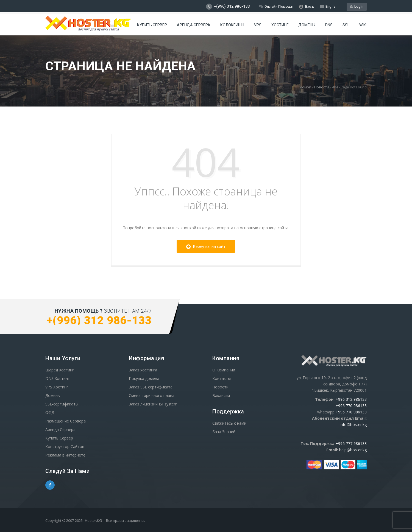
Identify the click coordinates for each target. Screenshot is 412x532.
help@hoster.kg (353, 450)
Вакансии (221, 395)
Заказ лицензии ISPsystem (153, 404)
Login (357, 6)
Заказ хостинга (143, 370)
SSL (346, 25)
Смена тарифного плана (152, 395)
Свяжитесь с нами (229, 423)
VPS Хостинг (57, 387)
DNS (329, 25)
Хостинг (280, 25)
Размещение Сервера (66, 421)
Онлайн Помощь (276, 6)
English (329, 6)
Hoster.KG (93, 520)
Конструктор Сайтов (65, 446)
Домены (307, 25)
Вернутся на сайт (206, 246)
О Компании (224, 370)
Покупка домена (144, 378)
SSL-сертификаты (62, 404)
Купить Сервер (152, 25)
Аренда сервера (194, 25)
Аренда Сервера (60, 429)
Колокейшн (232, 25)
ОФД (50, 412)
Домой (305, 87)
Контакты (222, 378)
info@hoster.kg (353, 425)
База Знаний (224, 432)
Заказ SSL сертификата (151, 387)
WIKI (363, 25)
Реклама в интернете (65, 455)
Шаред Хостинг (60, 370)
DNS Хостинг (57, 378)
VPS (258, 25)
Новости (322, 87)
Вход (306, 7)
